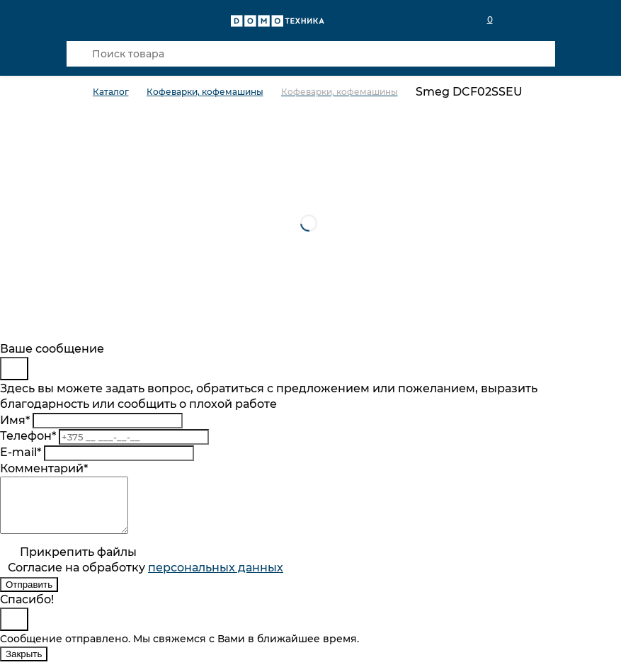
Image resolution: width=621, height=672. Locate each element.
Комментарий (44, 468)
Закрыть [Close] (24, 665)
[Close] (14, 369)
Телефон (28, 436)
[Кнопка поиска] (79, 54)
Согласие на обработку (146, 578)
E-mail (21, 452)
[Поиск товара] (311, 54)
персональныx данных (216, 578)
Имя (15, 420)
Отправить (29, 595)
